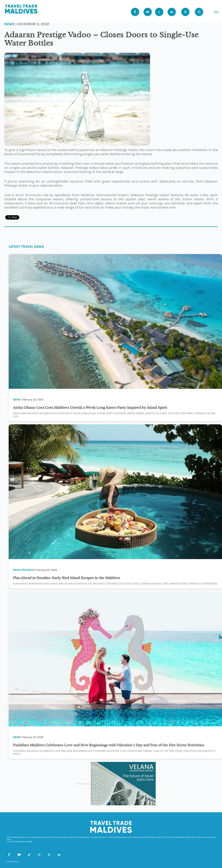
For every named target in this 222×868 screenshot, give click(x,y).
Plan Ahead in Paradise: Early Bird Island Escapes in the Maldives (67, 578)
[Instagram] (38, 854)
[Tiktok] (159, 12)
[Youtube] (148, 12)
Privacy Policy (13, 861)
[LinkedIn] (58, 854)
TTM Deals (27, 570)
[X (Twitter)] (48, 854)
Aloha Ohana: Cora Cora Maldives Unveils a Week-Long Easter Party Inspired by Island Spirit (90, 408)
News (9, 24)
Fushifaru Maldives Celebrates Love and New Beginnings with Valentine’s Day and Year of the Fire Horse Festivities (109, 745)
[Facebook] (8, 854)
